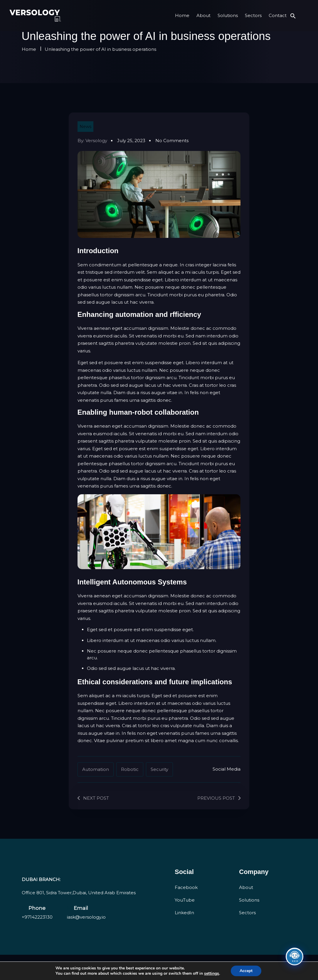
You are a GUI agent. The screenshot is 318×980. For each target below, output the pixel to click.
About (203, 15)
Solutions (228, 15)
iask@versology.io (86, 917)
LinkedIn (184, 913)
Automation (96, 769)
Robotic (130, 769)
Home (182, 15)
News (85, 127)
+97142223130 (37, 917)
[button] (293, 15)
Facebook (186, 887)
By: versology (92, 141)
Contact (278, 15)
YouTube (185, 900)
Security (159, 769)
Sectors (253, 15)
